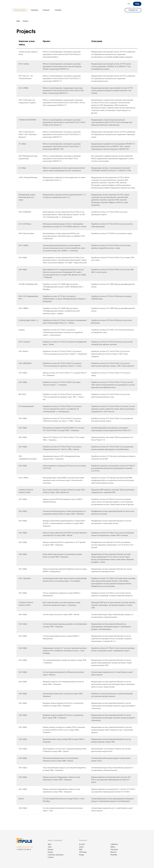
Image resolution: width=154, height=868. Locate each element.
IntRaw (113, 847)
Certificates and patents (56, 855)
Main (18, 21)
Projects (26, 21)
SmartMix (114, 855)
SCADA (82, 844)
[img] (20, 4)
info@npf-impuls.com (25, 847)
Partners (51, 849)
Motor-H (113, 852)
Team (50, 847)
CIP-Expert (83, 852)
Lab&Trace (114, 844)
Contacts (51, 857)
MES (81, 849)
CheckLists (114, 849)
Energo (82, 855)
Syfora (81, 847)
